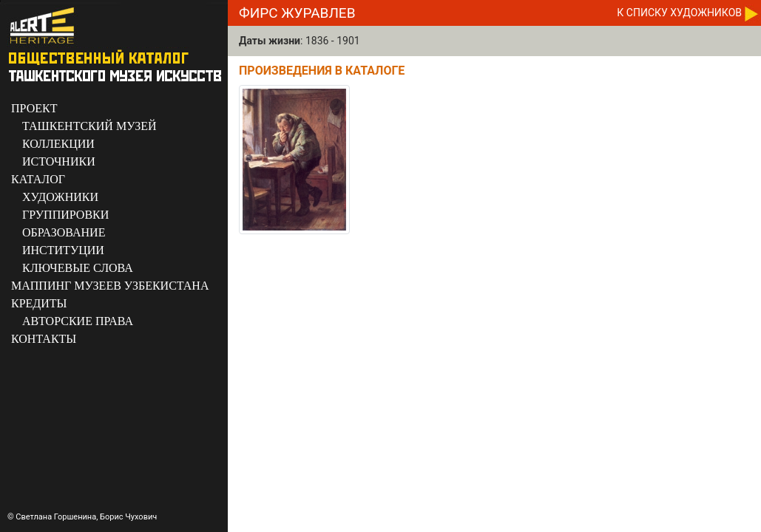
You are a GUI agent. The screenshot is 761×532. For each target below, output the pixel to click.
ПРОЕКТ (34, 108)
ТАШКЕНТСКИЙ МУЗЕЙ (89, 126)
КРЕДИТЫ (39, 303)
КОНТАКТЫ (44, 339)
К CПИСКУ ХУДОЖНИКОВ (679, 13)
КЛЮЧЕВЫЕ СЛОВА (78, 268)
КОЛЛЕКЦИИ (58, 144)
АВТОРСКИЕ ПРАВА (78, 321)
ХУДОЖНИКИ (60, 197)
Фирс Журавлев (297, 13)
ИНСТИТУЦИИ (63, 250)
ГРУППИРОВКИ (65, 215)
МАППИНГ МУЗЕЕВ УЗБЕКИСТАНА (110, 286)
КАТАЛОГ (38, 179)
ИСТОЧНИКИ (59, 161)
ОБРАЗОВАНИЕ (64, 232)
